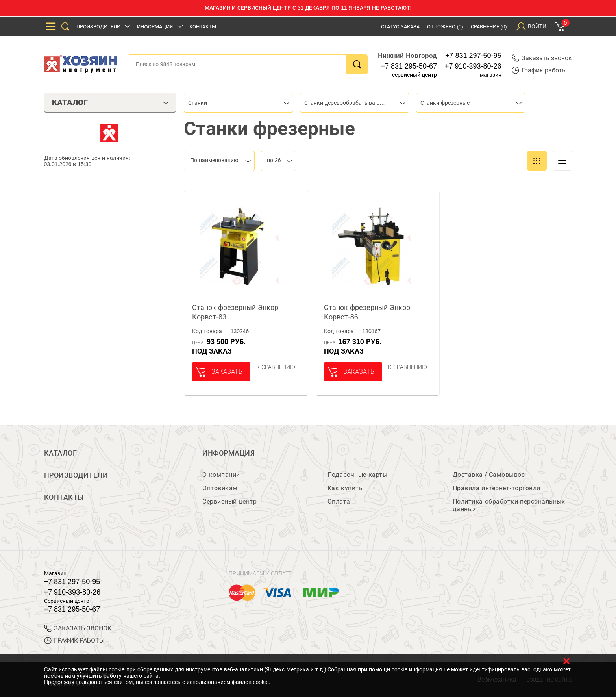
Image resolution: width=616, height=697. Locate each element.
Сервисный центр (229, 501)
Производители (98, 27)
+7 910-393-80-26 (473, 66)
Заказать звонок (542, 58)
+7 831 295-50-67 (409, 66)
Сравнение (489, 27)
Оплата (339, 501)
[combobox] (239, 103)
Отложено (445, 27)
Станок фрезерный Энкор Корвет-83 (235, 312)
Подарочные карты (357, 475)
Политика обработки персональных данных (509, 505)
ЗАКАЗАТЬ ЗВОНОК (78, 628)
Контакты (203, 27)
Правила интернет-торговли (497, 488)
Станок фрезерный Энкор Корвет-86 (367, 312)
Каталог (61, 453)
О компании (221, 475)
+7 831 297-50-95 (473, 56)
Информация (155, 27)
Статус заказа (400, 27)
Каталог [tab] (110, 102)
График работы (539, 70)
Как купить (345, 488)
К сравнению (276, 367)
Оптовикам (220, 488)
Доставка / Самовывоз (489, 475)
